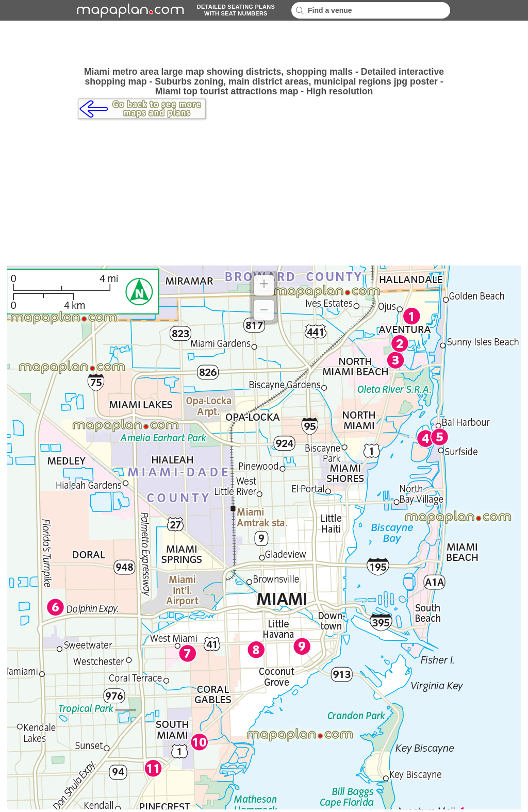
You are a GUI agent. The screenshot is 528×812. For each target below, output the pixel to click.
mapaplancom (129, 10)
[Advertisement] (264, 44)
